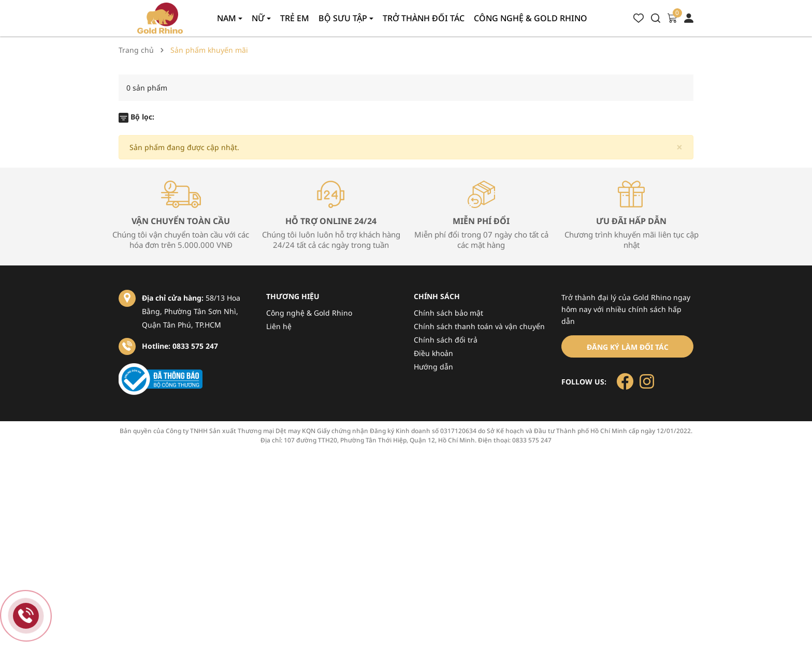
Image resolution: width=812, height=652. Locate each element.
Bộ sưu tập (344, 18)
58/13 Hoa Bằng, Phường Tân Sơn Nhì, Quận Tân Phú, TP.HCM (191, 311)
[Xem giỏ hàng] (672, 17)
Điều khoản (433, 353)
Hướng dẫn (433, 367)
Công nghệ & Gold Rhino (309, 313)
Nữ (259, 18)
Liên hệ (279, 326)
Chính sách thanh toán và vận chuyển (479, 326)
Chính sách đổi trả (446, 340)
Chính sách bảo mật (448, 313)
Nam (228, 18)
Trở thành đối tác (424, 18)
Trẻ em (295, 18)
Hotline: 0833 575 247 (180, 346)
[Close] (679, 147)
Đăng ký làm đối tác (628, 347)
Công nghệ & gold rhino (531, 18)
